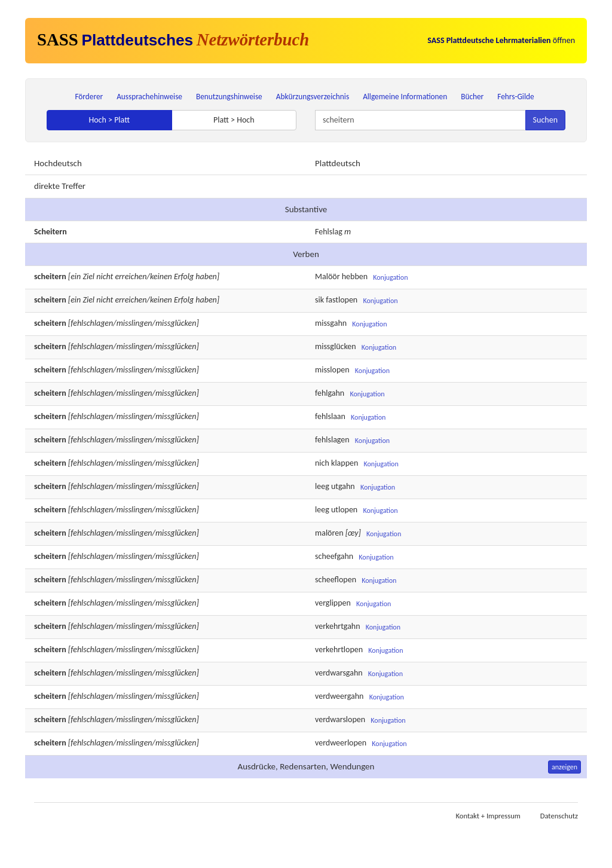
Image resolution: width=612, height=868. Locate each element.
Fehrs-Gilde (515, 97)
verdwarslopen (340, 720)
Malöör (328, 277)
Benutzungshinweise (229, 97)
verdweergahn (339, 697)
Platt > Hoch (234, 120)
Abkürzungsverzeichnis (313, 97)
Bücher (472, 97)
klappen (345, 464)
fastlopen (342, 300)
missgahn (331, 324)
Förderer (89, 97)
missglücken (336, 347)
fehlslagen (332, 440)
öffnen (501, 40)
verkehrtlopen (339, 650)
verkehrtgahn (338, 627)
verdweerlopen (341, 743)
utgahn (343, 487)
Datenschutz (559, 816)
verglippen (333, 603)
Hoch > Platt (109, 120)
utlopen (344, 510)
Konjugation (390, 277)
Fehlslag (329, 232)
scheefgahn (334, 557)
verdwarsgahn (339, 673)
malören (329, 534)
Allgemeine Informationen (405, 97)
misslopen (332, 370)
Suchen (545, 120)
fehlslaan (330, 417)
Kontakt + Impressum (488, 816)
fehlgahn (330, 394)
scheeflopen (336, 580)
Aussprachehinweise (149, 97)
